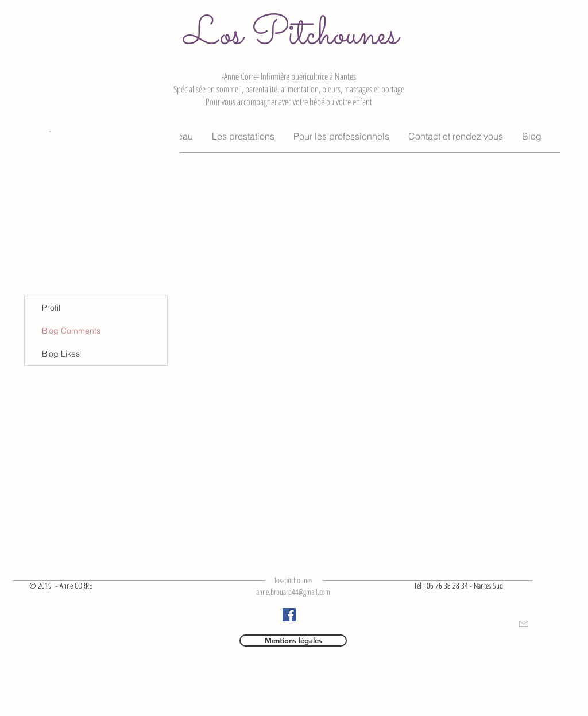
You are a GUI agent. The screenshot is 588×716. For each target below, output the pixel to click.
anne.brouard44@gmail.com (293, 592)
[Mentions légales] (293, 640)
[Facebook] (289, 615)
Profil (51, 308)
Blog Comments (71, 331)
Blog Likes (61, 354)
